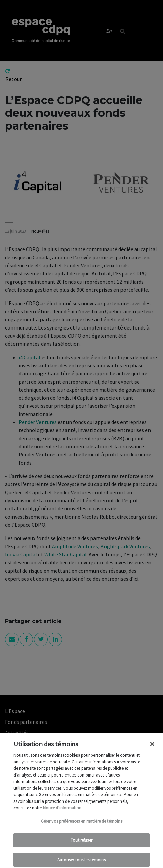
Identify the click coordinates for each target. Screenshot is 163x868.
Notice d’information (62, 811)
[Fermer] (152, 747)
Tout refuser (81, 843)
